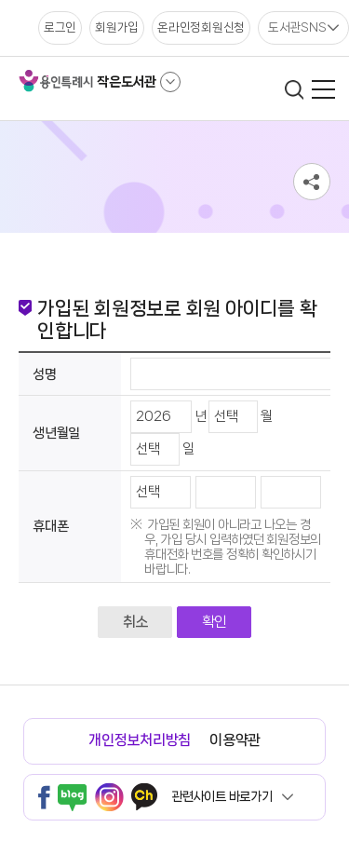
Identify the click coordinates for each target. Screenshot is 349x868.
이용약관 (235, 740)
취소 (135, 622)
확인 (215, 622)
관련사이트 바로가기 (222, 796)
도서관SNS (297, 27)
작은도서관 (127, 82)
